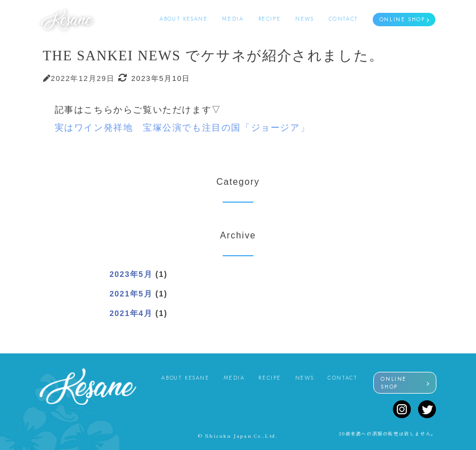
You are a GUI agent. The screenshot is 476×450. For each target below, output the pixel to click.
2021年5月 (131, 294)
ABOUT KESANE (184, 19)
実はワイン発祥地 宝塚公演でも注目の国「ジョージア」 (182, 128)
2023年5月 (131, 274)
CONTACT (343, 19)
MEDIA (233, 19)
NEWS (304, 19)
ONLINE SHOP (402, 20)
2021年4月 (131, 313)
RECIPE (270, 19)
